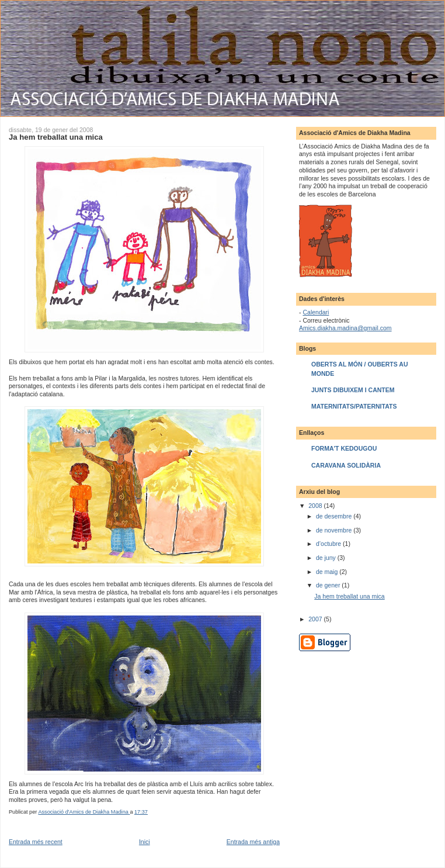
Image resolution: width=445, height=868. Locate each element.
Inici (145, 842)
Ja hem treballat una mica (349, 596)
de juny (327, 558)
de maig (328, 572)
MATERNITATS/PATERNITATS (354, 406)
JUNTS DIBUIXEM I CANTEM (353, 390)
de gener (329, 585)
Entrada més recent (36, 842)
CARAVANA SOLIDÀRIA (346, 465)
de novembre (335, 530)
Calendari (316, 312)
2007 (316, 619)
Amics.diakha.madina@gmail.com (345, 328)
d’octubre (329, 544)
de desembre (335, 516)
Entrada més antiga (253, 842)
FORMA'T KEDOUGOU (344, 448)
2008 (316, 506)
